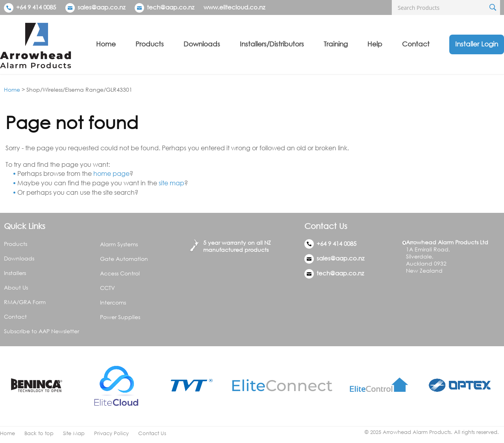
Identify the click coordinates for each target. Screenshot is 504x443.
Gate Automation (124, 259)
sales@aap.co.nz (101, 7)
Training (336, 44)
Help (375, 44)
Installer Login (477, 44)
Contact (416, 44)
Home (106, 44)
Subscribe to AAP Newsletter (42, 331)
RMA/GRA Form (25, 302)
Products (150, 44)
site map (171, 183)
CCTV (107, 288)
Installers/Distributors (272, 44)
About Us (16, 287)
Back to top (39, 433)
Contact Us (152, 433)
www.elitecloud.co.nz (234, 7)
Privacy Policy (111, 433)
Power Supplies (120, 317)
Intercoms (113, 302)
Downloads (202, 44)
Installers (15, 273)
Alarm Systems (119, 244)
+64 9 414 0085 (30, 7)
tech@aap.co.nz (170, 7)
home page (111, 174)
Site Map (74, 433)
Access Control (120, 273)
